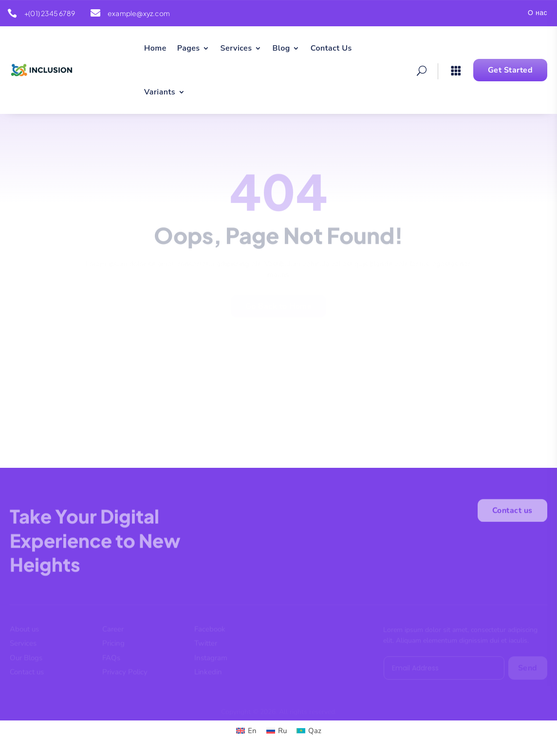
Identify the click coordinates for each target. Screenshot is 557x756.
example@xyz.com (139, 13)
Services (236, 49)
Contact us (512, 513)
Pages (189, 49)
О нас (538, 14)
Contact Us (331, 49)
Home (155, 49)
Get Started (511, 70)
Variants (160, 93)
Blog (281, 49)
